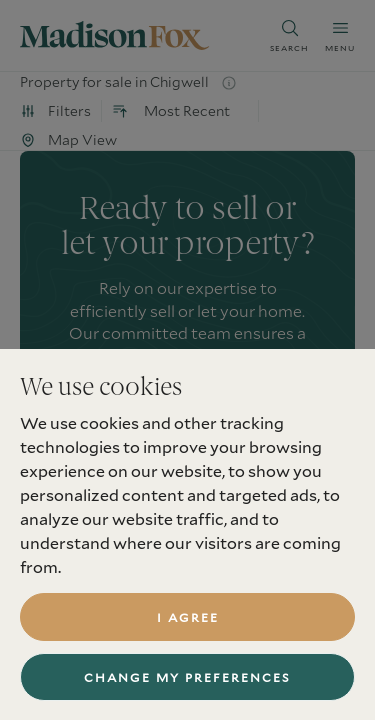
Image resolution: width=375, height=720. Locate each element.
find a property (187, 524)
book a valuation (187, 460)
